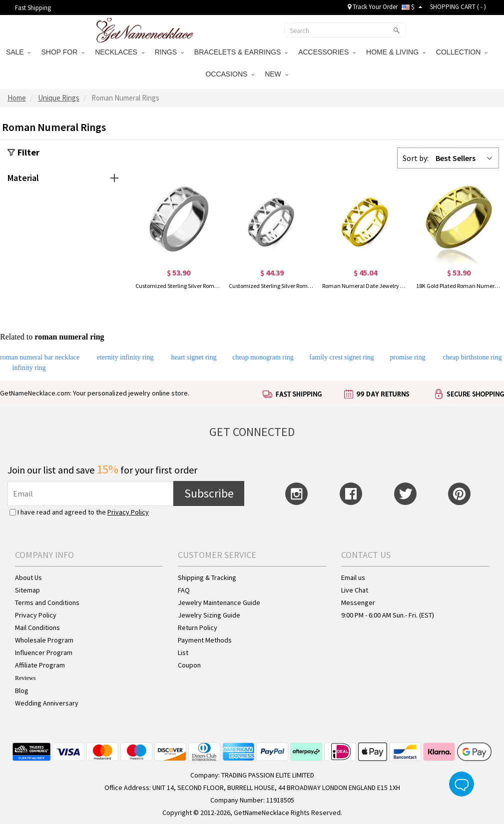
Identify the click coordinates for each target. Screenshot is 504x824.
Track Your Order (373, 7)
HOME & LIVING (396, 52)
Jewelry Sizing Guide (209, 615)
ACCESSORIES (327, 52)
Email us (353, 577)
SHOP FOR (63, 52)
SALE (18, 52)
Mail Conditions (37, 627)
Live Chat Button (462, 784)
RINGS (169, 52)
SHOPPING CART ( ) (458, 7)
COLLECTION (462, 52)
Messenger (358, 602)
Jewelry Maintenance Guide (219, 602)
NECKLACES (120, 52)
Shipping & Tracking (207, 577)
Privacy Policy (128, 512)
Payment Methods (205, 640)
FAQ (184, 590)
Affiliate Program (40, 665)
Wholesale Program (44, 640)
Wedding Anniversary (47, 703)
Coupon (189, 665)
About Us (28, 577)
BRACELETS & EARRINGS (241, 52)
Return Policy (198, 627)
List (183, 652)
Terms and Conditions (47, 602)
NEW (276, 74)
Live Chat (355, 590)
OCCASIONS (230, 74)
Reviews (25, 678)
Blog (22, 690)
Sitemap (27, 590)
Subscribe (209, 493)
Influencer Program (44, 652)
